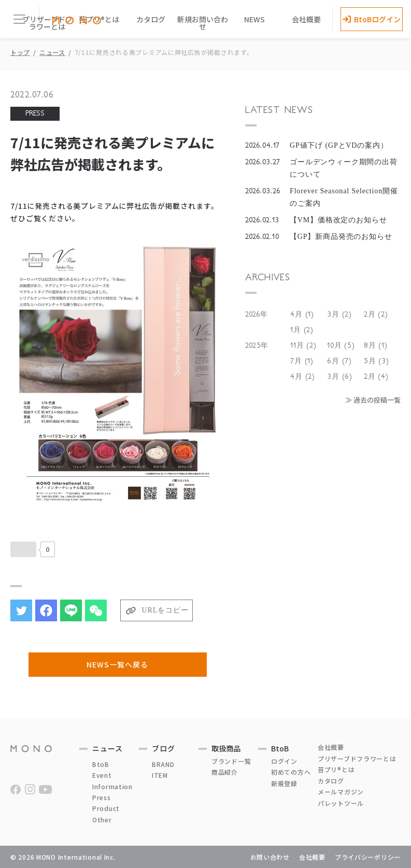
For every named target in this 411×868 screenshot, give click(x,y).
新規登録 (284, 783)
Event (102, 775)
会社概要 (306, 19)
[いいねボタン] (23, 549)
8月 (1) (376, 346)
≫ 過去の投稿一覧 (373, 400)
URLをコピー (165, 610)
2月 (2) (376, 315)
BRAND (163, 764)
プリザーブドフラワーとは (47, 23)
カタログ (151, 19)
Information (112, 786)
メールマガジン (341, 792)
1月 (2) (302, 330)
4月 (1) (302, 315)
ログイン (284, 761)
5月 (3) (377, 361)
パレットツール (341, 803)
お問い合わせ (270, 857)
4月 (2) (303, 377)
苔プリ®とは (336, 769)
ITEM (160, 775)
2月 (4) (376, 377)
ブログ (164, 748)
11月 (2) (303, 346)
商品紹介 (225, 772)
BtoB (101, 764)
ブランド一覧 (231, 761)
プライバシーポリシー (368, 857)
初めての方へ (291, 772)
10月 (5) (341, 346)
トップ (20, 52)
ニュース (52, 52)
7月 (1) (302, 361)
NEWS (254, 19)
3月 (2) (339, 315)
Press (102, 797)
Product (106, 808)
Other (102, 820)
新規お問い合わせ (203, 23)
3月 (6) (340, 377)
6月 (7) (339, 361)
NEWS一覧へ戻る (117, 664)
